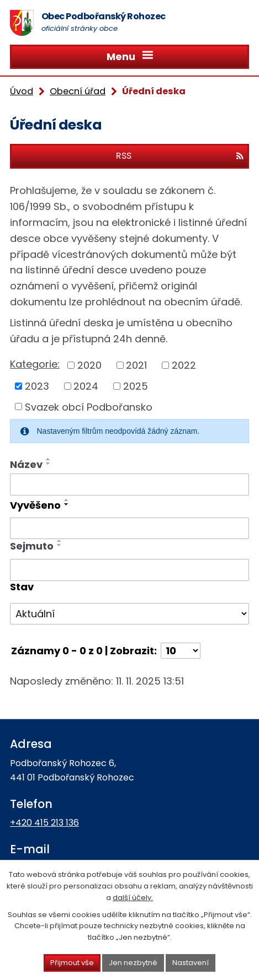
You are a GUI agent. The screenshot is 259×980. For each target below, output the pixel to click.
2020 (89, 365)
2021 (136, 365)
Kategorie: (35, 364)
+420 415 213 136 (44, 823)
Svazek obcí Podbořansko (89, 406)
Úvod (22, 91)
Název (26, 464)
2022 (184, 365)
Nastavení (191, 963)
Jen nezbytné (133, 963)
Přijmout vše (72, 963)
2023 (37, 386)
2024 (86, 386)
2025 (136, 386)
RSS (180, 156)
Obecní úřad (78, 91)
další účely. (133, 898)
